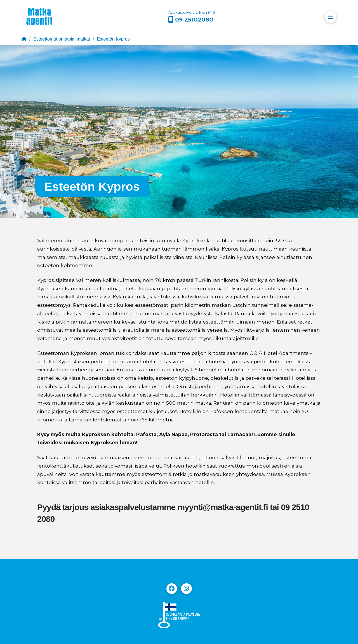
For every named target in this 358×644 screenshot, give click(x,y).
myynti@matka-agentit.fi (222, 507)
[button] (331, 17)
